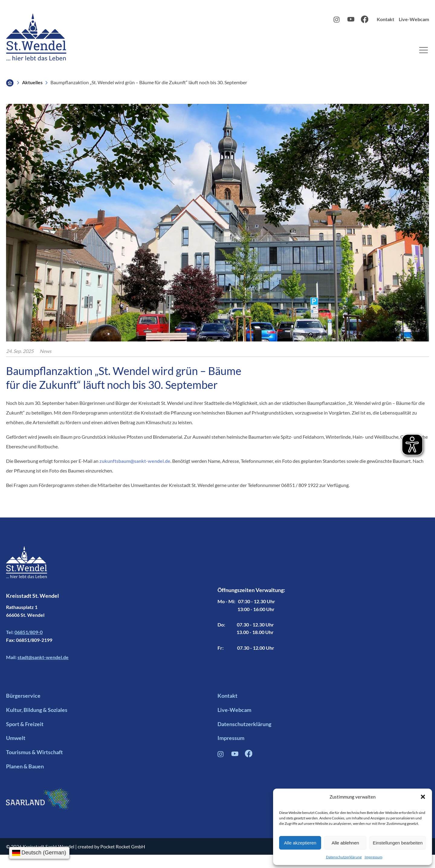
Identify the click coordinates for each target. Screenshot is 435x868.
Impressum (374, 857)
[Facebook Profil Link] (364, 21)
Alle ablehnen (345, 843)
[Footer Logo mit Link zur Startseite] (27, 569)
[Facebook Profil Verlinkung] (248, 756)
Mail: (37, 657)
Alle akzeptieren (300, 843)
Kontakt (385, 19)
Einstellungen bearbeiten (398, 843)
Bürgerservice (23, 696)
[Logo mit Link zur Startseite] (36, 37)
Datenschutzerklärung (344, 857)
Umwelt (16, 738)
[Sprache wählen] (39, 853)
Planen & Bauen (25, 766)
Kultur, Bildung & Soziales (37, 710)
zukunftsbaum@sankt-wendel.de (135, 461)
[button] (423, 797)
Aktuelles (32, 82)
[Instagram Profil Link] (337, 21)
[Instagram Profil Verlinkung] (221, 756)
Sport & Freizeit (25, 724)
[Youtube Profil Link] (351, 21)
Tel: (24, 632)
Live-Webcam (414, 19)
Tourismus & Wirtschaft (34, 752)
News (45, 351)
